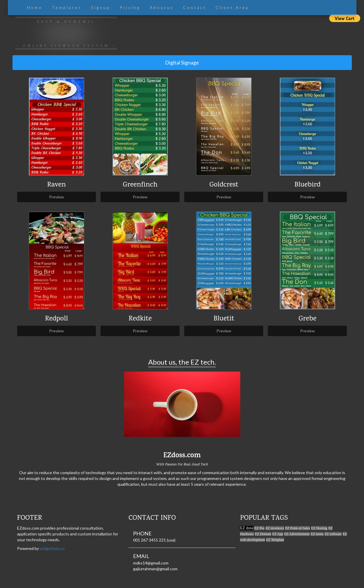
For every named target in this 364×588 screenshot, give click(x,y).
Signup (101, 7)
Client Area (232, 7)
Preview (57, 197)
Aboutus (162, 7)
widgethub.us (52, 548)
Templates (67, 7)
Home (35, 7)
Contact (195, 7)
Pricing (130, 7)
